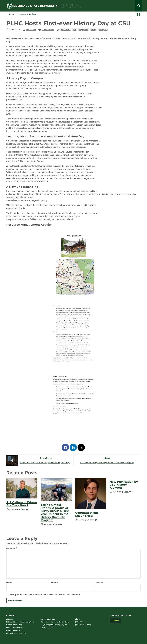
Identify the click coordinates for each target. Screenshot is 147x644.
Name (10, 583)
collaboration (66, 30)
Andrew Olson (29, 30)
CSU (75, 30)
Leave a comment (46, 30)
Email (54, 583)
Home (12, 14)
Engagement (84, 30)
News (23, 509)
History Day (103, 30)
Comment (12, 548)
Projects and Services (27, 14)
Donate (115, 621)
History (94, 30)
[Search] (139, 6)
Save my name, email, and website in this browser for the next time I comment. (45, 594)
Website (100, 583)
